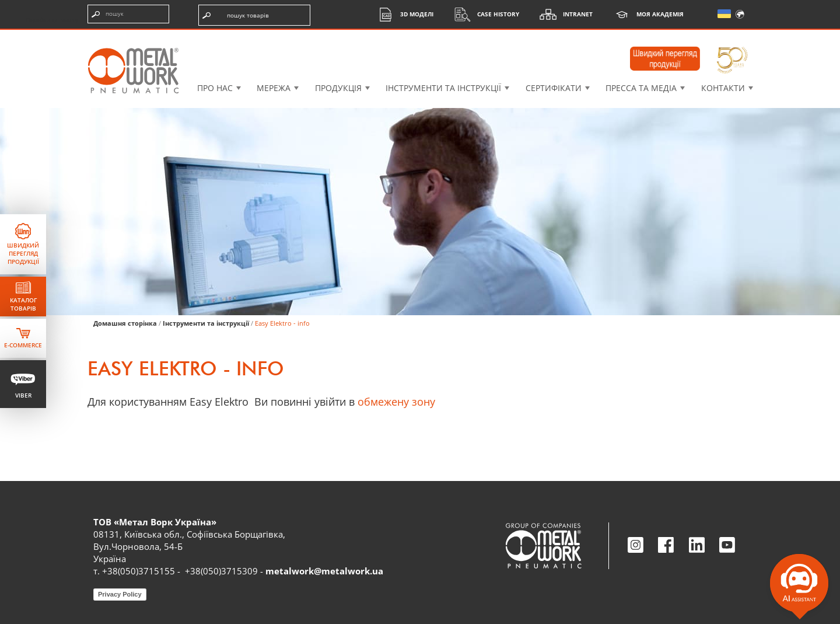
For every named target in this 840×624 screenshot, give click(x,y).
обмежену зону (396, 402)
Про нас (215, 88)
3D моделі (402, 14)
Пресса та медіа (641, 88)
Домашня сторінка (125, 323)
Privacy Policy (120, 594)
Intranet (563, 14)
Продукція (338, 88)
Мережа (274, 88)
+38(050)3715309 (221, 571)
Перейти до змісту (52, 20)
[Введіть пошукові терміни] (128, 14)
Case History (484, 14)
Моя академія (645, 14)
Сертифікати (554, 88)
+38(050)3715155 (139, 571)
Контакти (723, 88)
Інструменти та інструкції (443, 88)
